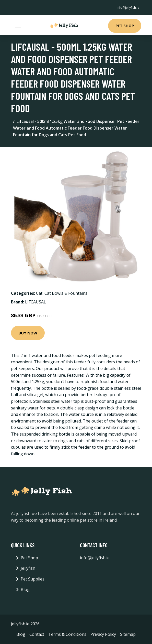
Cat (39, 293)
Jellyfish (28, 568)
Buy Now (28, 333)
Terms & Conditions (67, 634)
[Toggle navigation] (18, 25)
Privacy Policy (103, 634)
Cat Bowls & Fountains (66, 293)
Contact (37, 634)
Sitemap (128, 634)
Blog (25, 589)
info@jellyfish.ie (128, 8)
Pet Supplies (33, 579)
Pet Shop (125, 26)
